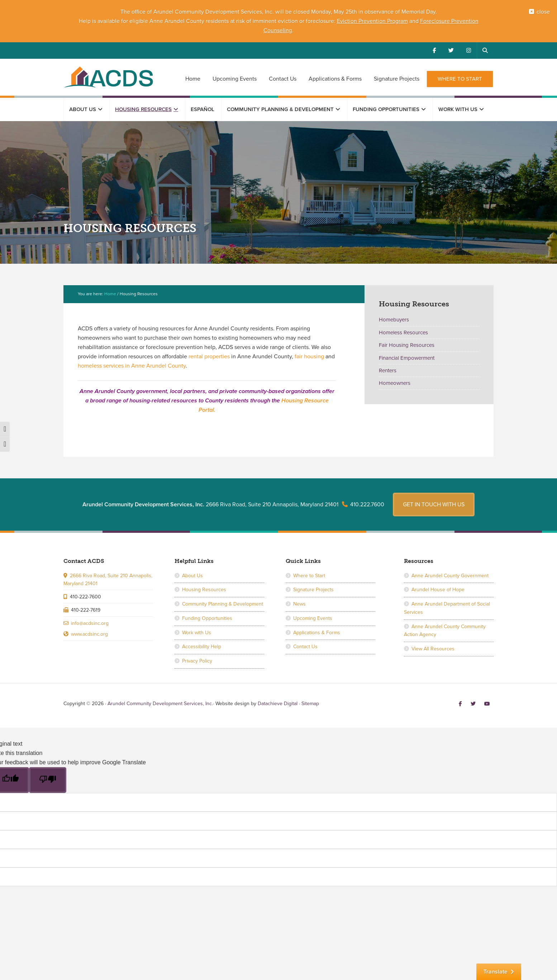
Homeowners (395, 383)
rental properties (209, 357)
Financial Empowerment (407, 358)
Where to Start (309, 576)
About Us (192, 576)
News (299, 604)
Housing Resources (204, 590)
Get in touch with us (434, 505)
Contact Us (305, 647)
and (414, 21)
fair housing (309, 357)
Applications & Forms (317, 633)
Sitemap (310, 704)
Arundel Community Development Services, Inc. (108, 77)
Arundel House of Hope (438, 590)
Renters (388, 371)
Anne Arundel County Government (450, 576)
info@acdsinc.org (90, 623)
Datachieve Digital (278, 704)
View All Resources (433, 649)
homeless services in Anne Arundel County (132, 366)
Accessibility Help (202, 647)
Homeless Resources (403, 333)
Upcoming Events (313, 618)
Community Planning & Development (223, 604)
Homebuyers (394, 320)
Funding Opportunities (207, 618)
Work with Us (197, 633)
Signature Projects (313, 590)
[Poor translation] (48, 780)
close (543, 12)
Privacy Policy (197, 661)
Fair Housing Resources (407, 345)
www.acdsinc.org (89, 634)
